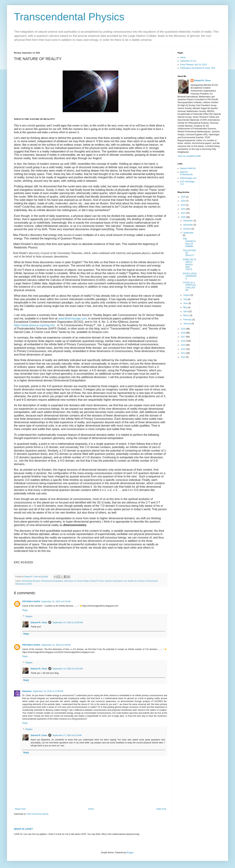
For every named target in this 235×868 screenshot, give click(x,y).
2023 (183, 205)
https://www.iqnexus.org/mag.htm (34, 325)
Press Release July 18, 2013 (193, 65)
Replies (29, 616)
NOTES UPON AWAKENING (190, 276)
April (186, 311)
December (188, 221)
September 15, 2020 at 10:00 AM (68, 623)
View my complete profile (189, 156)
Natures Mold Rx (188, 168)
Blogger (130, 853)
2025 (183, 197)
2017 (183, 337)
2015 (183, 345)
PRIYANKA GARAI (31, 602)
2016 (183, 341)
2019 (183, 329)
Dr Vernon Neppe (82, 581)
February (188, 320)
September (188, 233)
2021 (183, 213)
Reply (25, 610)
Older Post (161, 809)
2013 (183, 353)
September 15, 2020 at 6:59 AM (56, 645)
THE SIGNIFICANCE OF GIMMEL (189, 243)
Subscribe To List (188, 61)
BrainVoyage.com (188, 178)
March (187, 315)
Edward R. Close (39, 623)
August (187, 295)
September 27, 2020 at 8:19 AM (67, 735)
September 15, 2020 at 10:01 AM (68, 669)
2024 (183, 201)
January (187, 324)
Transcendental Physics (69, 17)
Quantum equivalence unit (116, 581)
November (188, 225)
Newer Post (20, 809)
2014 (183, 349)
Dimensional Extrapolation (52, 581)
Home (91, 809)
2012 (183, 357)
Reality (131, 581)
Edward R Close (97, 581)
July (185, 299)
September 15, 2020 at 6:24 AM (56, 602)
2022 (183, 209)
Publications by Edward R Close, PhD (198, 68)
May (186, 307)
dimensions (69, 581)
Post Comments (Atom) (38, 814)
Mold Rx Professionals (186, 173)
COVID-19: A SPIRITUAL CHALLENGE (189, 286)
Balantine (27, 691)
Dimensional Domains (31, 581)
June (186, 303)
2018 (183, 333)
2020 (183, 217)
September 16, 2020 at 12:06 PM (48, 691)
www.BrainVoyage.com (72, 318)
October (187, 229)
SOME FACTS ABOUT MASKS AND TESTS (189, 265)
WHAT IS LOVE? (23, 829)
